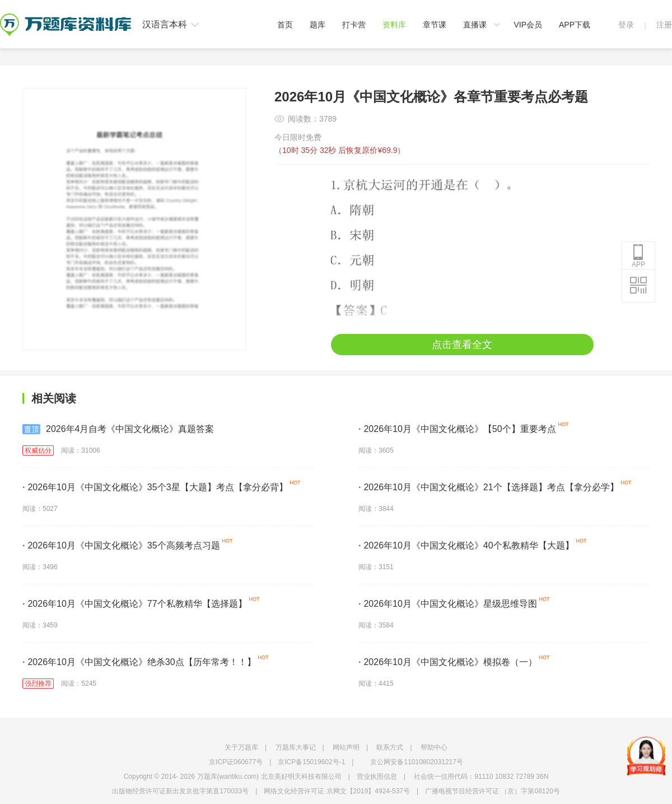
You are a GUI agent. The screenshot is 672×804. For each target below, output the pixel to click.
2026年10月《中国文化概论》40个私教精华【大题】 (466, 545)
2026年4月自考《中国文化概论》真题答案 (118, 429)
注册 (664, 25)
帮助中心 (434, 747)
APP (638, 256)
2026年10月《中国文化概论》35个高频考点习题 (121, 545)
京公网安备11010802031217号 (416, 762)
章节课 (435, 25)
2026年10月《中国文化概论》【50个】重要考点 (457, 429)
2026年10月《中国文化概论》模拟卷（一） (448, 662)
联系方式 (390, 747)
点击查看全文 (462, 345)
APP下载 (575, 25)
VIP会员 (528, 25)
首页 (285, 25)
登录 (626, 25)
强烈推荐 (38, 684)
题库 (318, 25)
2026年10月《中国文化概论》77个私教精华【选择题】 (135, 604)
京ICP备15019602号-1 (311, 762)
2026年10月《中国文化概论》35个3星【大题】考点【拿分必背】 (155, 487)
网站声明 (346, 747)
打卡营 (354, 25)
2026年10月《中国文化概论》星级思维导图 (448, 604)
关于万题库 (241, 747)
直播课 (475, 25)
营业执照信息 (377, 777)
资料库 (394, 25)
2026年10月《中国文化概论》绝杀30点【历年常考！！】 (139, 662)
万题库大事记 (296, 747)
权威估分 (38, 450)
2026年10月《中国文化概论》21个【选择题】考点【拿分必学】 (489, 487)
